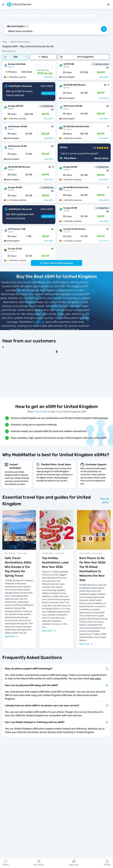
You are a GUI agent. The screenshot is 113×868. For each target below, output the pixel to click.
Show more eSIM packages (56, 263)
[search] (104, 29)
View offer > (49, 77)
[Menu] (108, 5)
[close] (27, 26)
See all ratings (101, 158)
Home (5, 42)
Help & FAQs (41, 412)
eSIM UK (40, 322)
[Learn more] (48, 93)
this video (95, 679)
